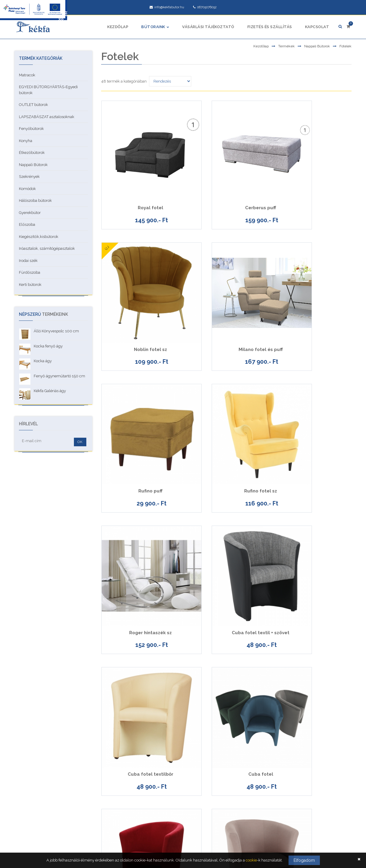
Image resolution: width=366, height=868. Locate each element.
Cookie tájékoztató (34, 784)
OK (80, 442)
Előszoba (27, 224)
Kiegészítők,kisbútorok (39, 237)
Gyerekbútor (30, 213)
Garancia (26, 797)
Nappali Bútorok (317, 46)
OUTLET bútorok (33, 105)
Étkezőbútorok (32, 153)
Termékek (286, 46)
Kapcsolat (317, 27)
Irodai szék (28, 261)
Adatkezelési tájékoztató (39, 757)
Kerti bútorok (30, 285)
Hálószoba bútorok (35, 201)
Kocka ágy (43, 361)
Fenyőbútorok (31, 129)
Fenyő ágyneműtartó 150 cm (59, 376)
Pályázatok (28, 810)
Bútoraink (153, 27)
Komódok (27, 189)
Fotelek (345, 46)
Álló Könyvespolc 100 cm (56, 331)
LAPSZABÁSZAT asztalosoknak (47, 117)
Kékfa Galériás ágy (50, 391)
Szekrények (29, 177)
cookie (251, 860)
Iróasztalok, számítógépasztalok (47, 248)
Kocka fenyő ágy (48, 346)
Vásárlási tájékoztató (208, 27)
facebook (279, 818)
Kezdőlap (118, 27)
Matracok (27, 75)
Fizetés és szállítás (270, 27)
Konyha (26, 141)
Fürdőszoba (30, 272)
